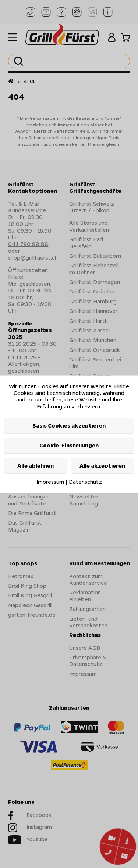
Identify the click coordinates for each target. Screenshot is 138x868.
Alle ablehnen (36, 465)
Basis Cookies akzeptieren (69, 426)
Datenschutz (85, 482)
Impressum (50, 482)
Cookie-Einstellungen (69, 446)
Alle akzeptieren (102, 465)
